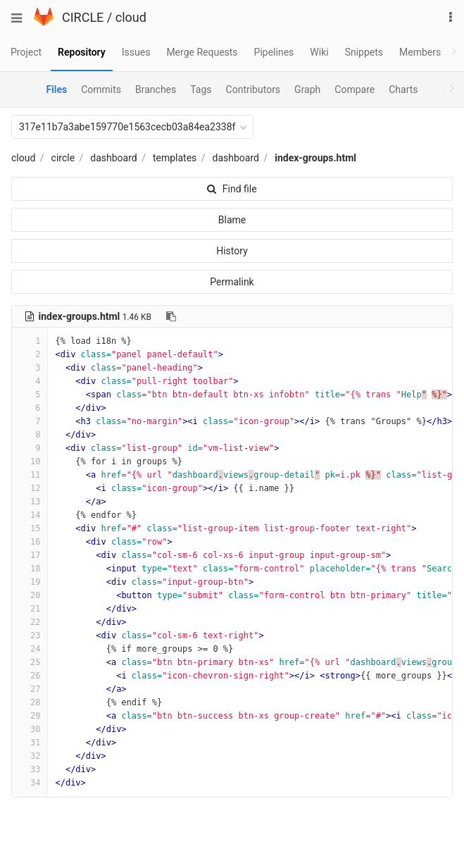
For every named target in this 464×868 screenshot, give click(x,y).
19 (30, 582)
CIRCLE (83, 17)
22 (30, 622)
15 (30, 528)
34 (30, 783)
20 (30, 595)
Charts (403, 89)
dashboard (113, 158)
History (232, 251)
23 (30, 635)
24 (30, 649)
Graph (307, 89)
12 (30, 488)
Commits (101, 89)
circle (63, 158)
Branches (156, 89)
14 (30, 515)
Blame (232, 220)
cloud (131, 17)
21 (30, 609)
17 (30, 555)
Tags (201, 89)
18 (30, 569)
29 (30, 716)
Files (56, 89)
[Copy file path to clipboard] (171, 316)
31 (30, 743)
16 (30, 542)
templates (175, 158)
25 (30, 662)
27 (30, 689)
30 (30, 729)
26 (30, 676)
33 (30, 769)
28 (30, 702)
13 (30, 502)
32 (30, 756)
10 (30, 461)
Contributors (253, 89)
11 (30, 475)
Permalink (232, 282)
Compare (355, 89)
